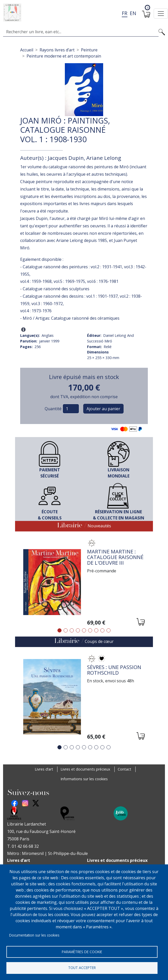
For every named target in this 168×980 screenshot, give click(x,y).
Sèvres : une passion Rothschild (114, 670)
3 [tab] (72, 630)
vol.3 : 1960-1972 (47, 304)
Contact (124, 769)
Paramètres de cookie (82, 951)
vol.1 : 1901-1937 (102, 296)
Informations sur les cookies (84, 779)
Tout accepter (82, 967)
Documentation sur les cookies (34, 934)
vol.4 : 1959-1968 (36, 281)
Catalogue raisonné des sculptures (56, 289)
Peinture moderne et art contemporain (64, 56)
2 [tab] (66, 630)
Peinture (89, 50)
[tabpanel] (84, 583)
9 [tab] (109, 630)
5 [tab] (84, 630)
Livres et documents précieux (85, 769)
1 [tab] (59, 630)
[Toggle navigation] (161, 14)
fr (125, 13)
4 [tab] (78, 630)
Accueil (27, 50)
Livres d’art (44, 769)
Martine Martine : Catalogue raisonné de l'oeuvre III (115, 557)
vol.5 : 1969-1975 (69, 281)
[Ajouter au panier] (140, 623)
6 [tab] (90, 630)
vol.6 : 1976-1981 (103, 281)
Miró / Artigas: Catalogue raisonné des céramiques (71, 318)
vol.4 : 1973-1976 (36, 311)
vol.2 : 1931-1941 (106, 267)
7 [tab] (96, 630)
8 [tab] (102, 630)
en (133, 13)
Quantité (53, 409)
